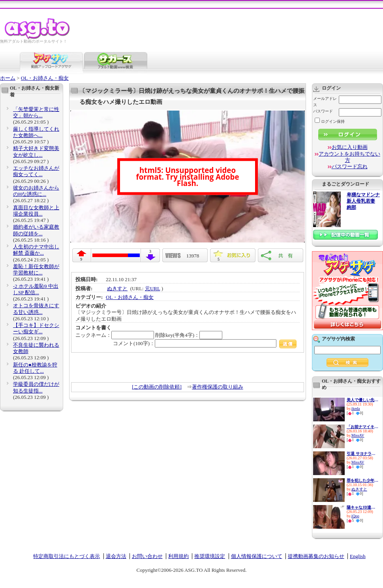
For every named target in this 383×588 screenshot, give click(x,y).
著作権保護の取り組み (218, 387)
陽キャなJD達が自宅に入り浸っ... (362, 507)
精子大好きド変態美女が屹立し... (36, 151)
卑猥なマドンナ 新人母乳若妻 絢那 (363, 201)
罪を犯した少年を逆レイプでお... (362, 480)
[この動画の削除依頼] (157, 387)
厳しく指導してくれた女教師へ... (36, 132)
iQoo (355, 516)
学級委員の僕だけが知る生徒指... (36, 387)
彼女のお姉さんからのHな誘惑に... (36, 191)
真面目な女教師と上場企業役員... (36, 211)
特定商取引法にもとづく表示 (67, 556)
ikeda (356, 409)
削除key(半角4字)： (189, 335)
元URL (153, 288)
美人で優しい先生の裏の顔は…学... (362, 400)
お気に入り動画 (350, 147)
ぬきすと (117, 288)
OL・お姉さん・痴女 (45, 78)
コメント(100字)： (205, 343)
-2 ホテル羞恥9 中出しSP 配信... (36, 289)
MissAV (358, 435)
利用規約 (178, 556)
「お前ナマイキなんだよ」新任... (362, 427)
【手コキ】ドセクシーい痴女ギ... (36, 328)
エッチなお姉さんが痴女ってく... (36, 171)
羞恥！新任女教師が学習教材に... (36, 270)
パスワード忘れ (350, 166)
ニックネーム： (115, 335)
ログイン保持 (330, 121)
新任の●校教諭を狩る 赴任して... (35, 368)
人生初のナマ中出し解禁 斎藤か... (36, 250)
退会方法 (116, 556)
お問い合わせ (147, 556)
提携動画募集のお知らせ (316, 556)
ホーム (8, 78)
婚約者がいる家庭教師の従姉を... (36, 230)
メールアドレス (325, 102)
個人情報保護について (257, 556)
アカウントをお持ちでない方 (349, 157)
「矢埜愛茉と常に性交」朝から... (36, 112)
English (358, 556)
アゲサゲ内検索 (338, 339)
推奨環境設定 (210, 556)
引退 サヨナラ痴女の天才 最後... (362, 454)
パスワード (323, 111)
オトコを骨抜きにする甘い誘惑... (36, 309)
